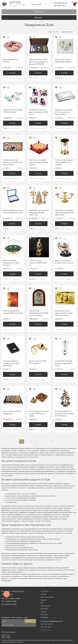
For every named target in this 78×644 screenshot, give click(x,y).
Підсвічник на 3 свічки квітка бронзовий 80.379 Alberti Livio (64, 212)
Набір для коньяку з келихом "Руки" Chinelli (64, 261)
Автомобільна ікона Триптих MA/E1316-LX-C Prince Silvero (13, 162)
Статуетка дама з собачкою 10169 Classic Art (38, 263)
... (47, 441)
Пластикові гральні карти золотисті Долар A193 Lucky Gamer (64, 313)
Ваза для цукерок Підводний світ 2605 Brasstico (11, 263)
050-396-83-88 (59, 3)
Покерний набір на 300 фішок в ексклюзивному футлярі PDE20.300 (38, 62)
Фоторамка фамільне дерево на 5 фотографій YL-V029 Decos (64, 413)
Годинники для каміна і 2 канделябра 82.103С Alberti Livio (39, 212)
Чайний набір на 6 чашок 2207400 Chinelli (13, 111)
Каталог (38, 11)
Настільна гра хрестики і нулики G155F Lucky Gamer (39, 413)
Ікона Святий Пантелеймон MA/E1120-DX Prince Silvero (39, 313)
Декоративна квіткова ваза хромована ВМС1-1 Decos (64, 363)
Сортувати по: (53, 32)
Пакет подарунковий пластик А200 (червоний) (13, 312)
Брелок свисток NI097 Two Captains (38, 362)
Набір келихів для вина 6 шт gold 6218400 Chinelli (13, 211)
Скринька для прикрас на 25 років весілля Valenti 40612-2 (64, 112)
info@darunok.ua (46, 630)
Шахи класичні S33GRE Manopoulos (12, 412)
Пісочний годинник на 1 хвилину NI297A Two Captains (64, 162)
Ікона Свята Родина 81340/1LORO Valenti (63, 60)
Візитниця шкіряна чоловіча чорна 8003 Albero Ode (11, 363)
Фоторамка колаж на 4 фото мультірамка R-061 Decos (38, 112)
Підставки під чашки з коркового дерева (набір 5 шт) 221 (39, 162)
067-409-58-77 (60, 5)
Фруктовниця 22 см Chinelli (11, 60)
